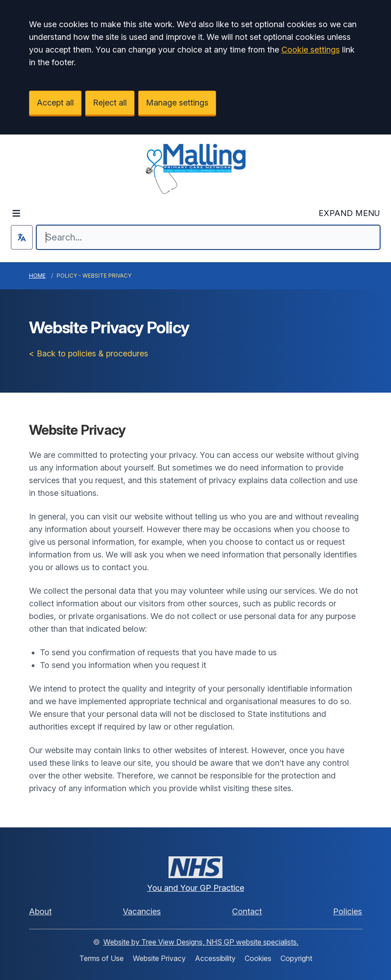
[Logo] (195, 169)
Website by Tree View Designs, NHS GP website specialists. (201, 942)
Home (37, 276)
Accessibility (215, 958)
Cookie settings (311, 50)
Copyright (296, 958)
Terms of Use (101, 958)
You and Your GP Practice (196, 888)
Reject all (110, 103)
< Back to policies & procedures (89, 353)
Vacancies (142, 911)
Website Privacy (159, 958)
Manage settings (177, 103)
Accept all (55, 103)
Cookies (258, 958)
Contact (247, 911)
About (40, 911)
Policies (348, 911)
